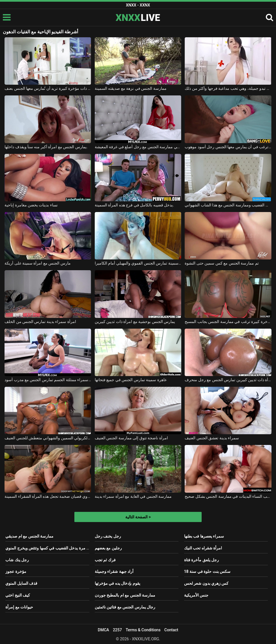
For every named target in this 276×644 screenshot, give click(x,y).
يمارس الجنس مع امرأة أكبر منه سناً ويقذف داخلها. (46, 147)
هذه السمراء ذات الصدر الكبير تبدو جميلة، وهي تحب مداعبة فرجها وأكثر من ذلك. (228, 88)
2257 (117, 630)
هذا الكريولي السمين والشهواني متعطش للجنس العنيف (48, 438)
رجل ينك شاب (17, 560)
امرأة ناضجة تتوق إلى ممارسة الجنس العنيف (131, 438)
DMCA (103, 630)
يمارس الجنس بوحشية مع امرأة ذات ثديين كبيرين (135, 322)
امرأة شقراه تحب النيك (203, 548)
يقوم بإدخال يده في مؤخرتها (117, 583)
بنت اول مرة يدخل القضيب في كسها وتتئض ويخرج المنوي (52, 548)
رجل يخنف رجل (108, 536)
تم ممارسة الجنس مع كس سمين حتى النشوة (222, 263)
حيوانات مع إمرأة (19, 607)
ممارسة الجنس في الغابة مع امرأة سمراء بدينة (133, 496)
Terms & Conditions (143, 630)
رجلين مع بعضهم (108, 548)
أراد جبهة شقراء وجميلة (114, 571)
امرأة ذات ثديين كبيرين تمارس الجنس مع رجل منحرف (228, 380)
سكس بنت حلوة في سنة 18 (207, 571)
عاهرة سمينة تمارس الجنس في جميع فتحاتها (131, 380)
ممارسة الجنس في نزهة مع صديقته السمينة (131, 88)
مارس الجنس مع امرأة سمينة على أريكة (38, 263)
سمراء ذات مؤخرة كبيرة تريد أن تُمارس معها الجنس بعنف (48, 88)
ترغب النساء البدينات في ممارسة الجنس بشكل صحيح (228, 496)
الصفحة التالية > (138, 517)
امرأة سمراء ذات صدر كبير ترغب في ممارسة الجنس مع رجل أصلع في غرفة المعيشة (138, 147)
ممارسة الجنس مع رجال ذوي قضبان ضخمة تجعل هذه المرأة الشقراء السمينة (48, 496)
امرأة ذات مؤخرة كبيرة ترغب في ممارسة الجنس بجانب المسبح (228, 322)
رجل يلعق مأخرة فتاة (201, 560)
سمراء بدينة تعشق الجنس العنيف (212, 438)
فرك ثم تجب (105, 560)
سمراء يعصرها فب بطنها (204, 536)
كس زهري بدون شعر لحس (206, 583)
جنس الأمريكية (196, 595)
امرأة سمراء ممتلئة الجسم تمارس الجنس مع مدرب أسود (48, 380)
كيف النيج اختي (18, 595)
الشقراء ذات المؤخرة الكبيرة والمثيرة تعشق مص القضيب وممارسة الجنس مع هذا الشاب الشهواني (228, 205)
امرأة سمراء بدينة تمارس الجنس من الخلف (40, 322)
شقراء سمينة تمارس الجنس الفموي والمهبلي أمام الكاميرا (138, 263)
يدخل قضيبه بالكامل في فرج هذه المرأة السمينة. (134, 205)
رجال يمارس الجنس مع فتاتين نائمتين (125, 607)
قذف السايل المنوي (21, 583)
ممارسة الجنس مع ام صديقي (29, 536)
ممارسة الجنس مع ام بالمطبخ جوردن (125, 595)
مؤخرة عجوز (16, 571)
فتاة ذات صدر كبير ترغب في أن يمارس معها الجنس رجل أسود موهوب (228, 147)
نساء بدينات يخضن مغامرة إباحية (31, 205)
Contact (171, 630)
